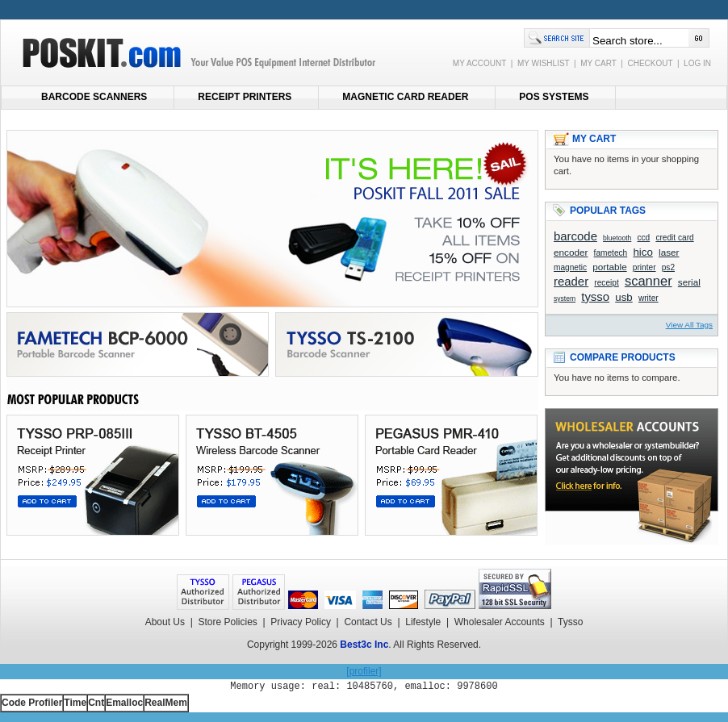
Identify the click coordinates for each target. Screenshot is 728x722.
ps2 (668, 267)
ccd (643, 238)
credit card (674, 238)
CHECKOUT (650, 63)
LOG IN (697, 63)
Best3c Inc (364, 645)
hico (642, 252)
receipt (606, 283)
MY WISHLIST (544, 63)
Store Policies (227, 622)
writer (649, 298)
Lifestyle (423, 622)
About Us (165, 622)
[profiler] (364, 671)
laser (669, 252)
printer (644, 267)
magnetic (570, 267)
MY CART (598, 63)
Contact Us (368, 622)
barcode (575, 236)
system (565, 298)
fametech (611, 253)
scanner (649, 281)
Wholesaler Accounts (500, 622)
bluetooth (617, 238)
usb (624, 297)
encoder (571, 252)
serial (689, 282)
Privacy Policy (301, 622)
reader (571, 281)
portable (609, 267)
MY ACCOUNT (479, 63)
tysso (595, 296)
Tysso (570, 622)
